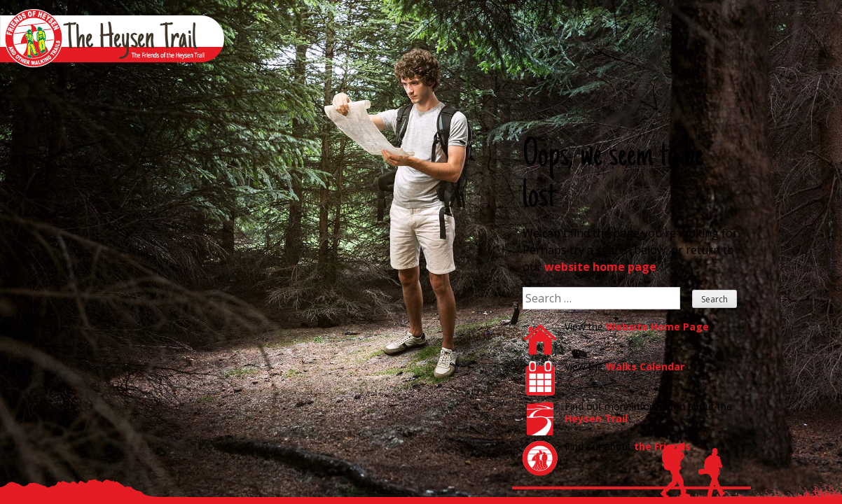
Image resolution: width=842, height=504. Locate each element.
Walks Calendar (645, 366)
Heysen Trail (596, 418)
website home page (600, 267)
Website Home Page (657, 327)
